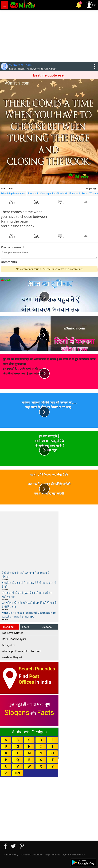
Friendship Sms (78, 194)
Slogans (47, 627)
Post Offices (29, 679)
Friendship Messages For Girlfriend (47, 194)
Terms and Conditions (32, 855)
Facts (26, 627)
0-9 (18, 773)
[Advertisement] (49, 35)
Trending (8, 627)
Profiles (56, 855)
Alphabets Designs (29, 732)
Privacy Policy (11, 855)
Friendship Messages (13, 194)
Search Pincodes (37, 669)
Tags (47, 855)
